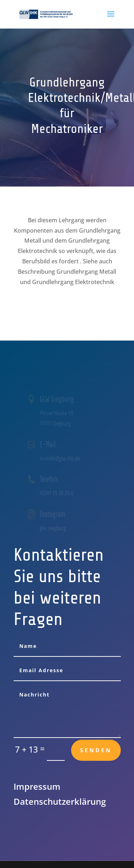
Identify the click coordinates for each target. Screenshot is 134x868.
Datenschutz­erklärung (60, 801)
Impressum (37, 786)
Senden (96, 750)
